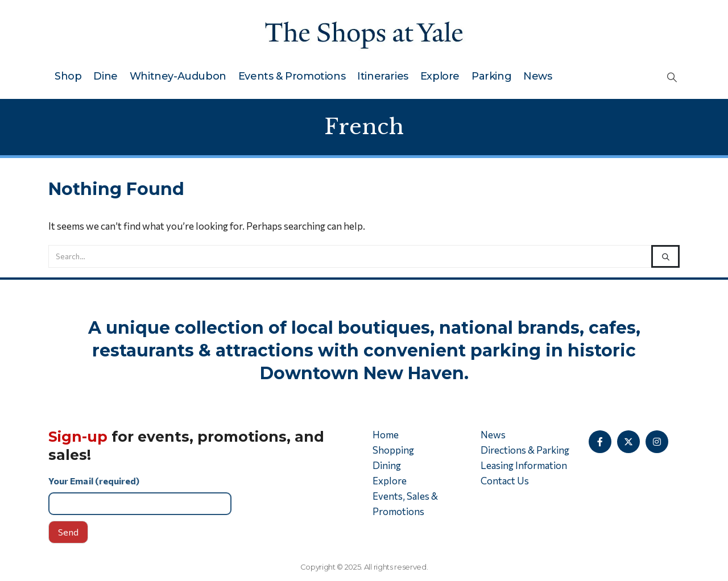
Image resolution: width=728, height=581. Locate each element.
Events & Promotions (292, 76)
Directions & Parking (525, 450)
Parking (491, 76)
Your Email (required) (202, 495)
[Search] (665, 256)
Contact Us (505, 481)
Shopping (393, 450)
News (537, 76)
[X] (628, 442)
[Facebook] (600, 442)
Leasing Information (524, 465)
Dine (105, 76)
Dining (387, 465)
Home (386, 435)
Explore (440, 76)
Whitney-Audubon (178, 76)
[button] (672, 77)
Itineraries (383, 76)
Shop (68, 76)
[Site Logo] (364, 33)
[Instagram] (657, 442)
